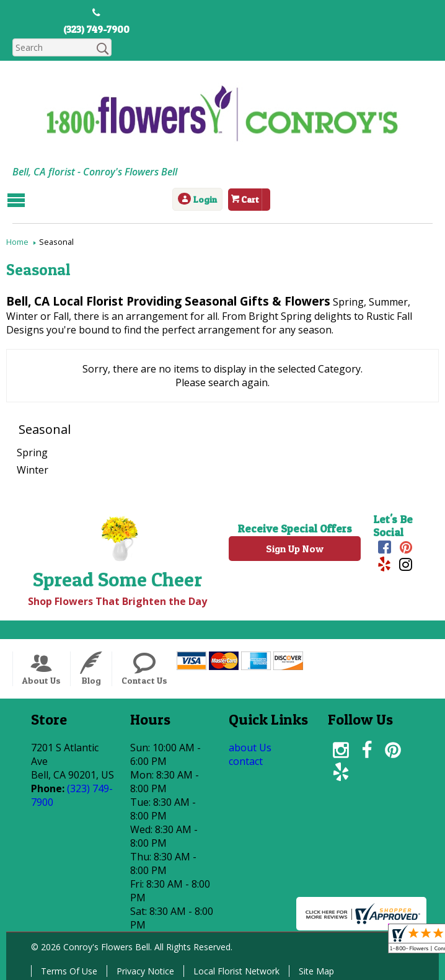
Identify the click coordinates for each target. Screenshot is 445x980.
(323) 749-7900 (96, 29)
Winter (33, 470)
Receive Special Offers (295, 528)
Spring (32, 452)
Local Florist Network (236, 971)
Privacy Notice (145, 971)
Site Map (316, 971)
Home (17, 242)
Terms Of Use (69, 971)
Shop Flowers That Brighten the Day (117, 601)
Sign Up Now (295, 549)
